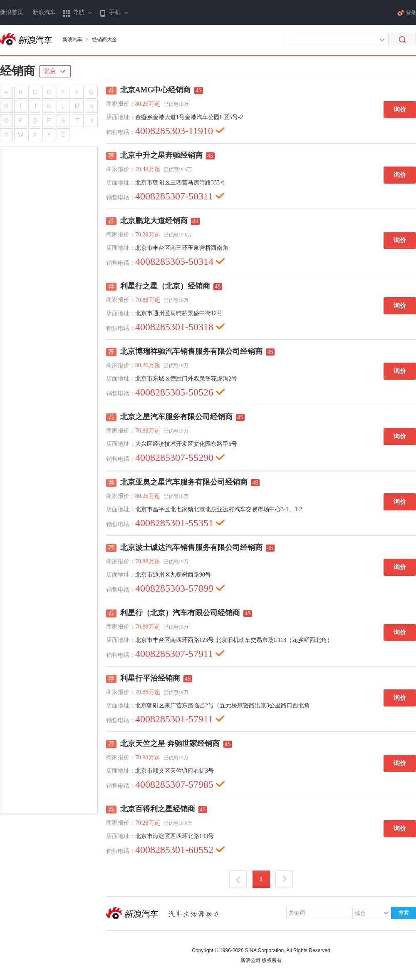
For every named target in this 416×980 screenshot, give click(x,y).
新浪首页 (12, 12)
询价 (400, 109)
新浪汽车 (44, 12)
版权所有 (272, 960)
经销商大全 (104, 40)
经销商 (17, 71)
